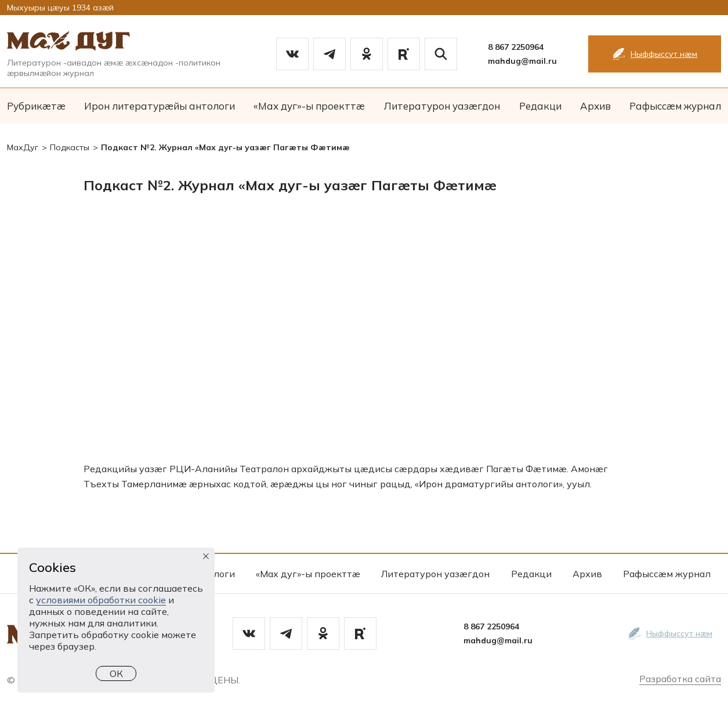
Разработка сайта (680, 679)
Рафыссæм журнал (675, 106)
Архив (595, 106)
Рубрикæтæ (36, 106)
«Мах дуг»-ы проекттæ (309, 106)
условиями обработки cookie (101, 600)
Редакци (540, 106)
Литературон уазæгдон (442, 106)
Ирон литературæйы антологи (160, 106)
